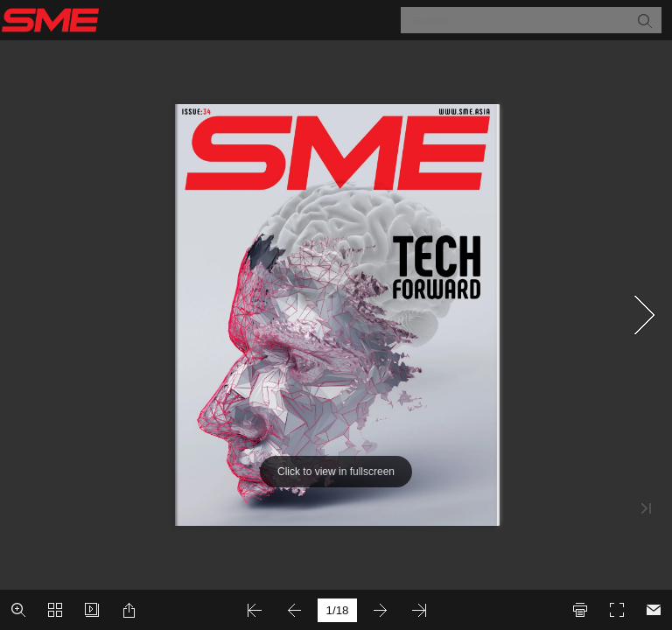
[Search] (520, 20)
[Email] (654, 610)
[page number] (337, 610)
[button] (644, 20)
